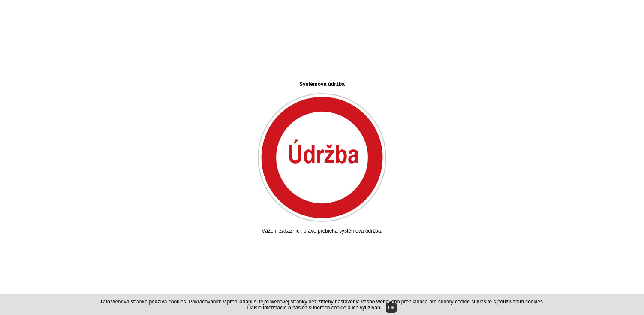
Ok (391, 308)
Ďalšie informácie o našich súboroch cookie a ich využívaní (315, 308)
